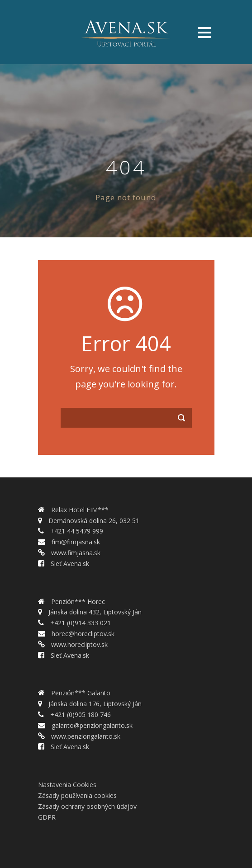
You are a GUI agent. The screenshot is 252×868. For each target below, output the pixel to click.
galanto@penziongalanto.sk (91, 725)
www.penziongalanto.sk (85, 736)
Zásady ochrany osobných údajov (87, 806)
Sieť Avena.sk (69, 564)
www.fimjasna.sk (75, 553)
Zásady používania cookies (77, 795)
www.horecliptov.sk (78, 644)
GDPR (47, 817)
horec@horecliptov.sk (82, 634)
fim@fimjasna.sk (75, 542)
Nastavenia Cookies (67, 785)
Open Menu (205, 32)
